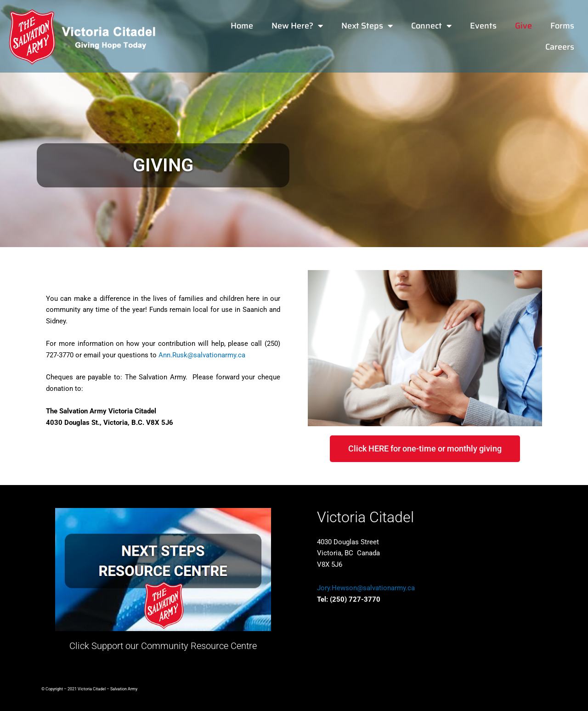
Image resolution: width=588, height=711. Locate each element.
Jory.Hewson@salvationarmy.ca (366, 588)
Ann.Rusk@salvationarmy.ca (202, 355)
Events (483, 26)
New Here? (297, 26)
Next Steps (367, 26)
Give (523, 26)
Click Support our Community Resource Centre (163, 646)
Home (242, 26)
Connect (431, 26)
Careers (560, 47)
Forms (562, 26)
